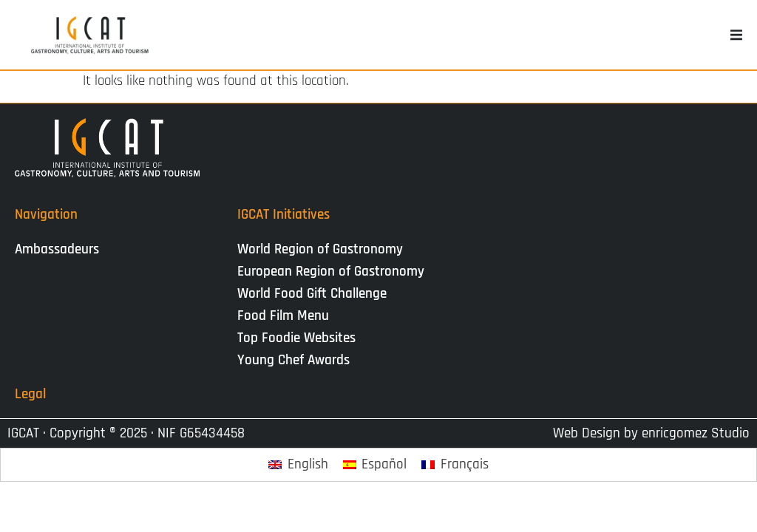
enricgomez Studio (696, 433)
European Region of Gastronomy (331, 272)
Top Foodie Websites (296, 338)
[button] (736, 35)
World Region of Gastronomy (320, 249)
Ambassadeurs (57, 249)
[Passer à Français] (455, 465)
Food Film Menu (283, 316)
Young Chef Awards (293, 360)
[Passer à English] (298, 465)
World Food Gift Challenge (312, 294)
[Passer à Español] (375, 465)
